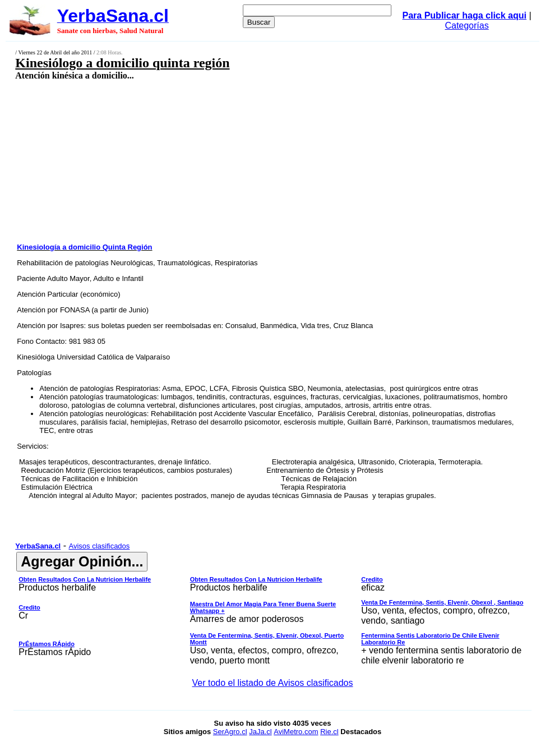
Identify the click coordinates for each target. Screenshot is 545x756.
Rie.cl (329, 732)
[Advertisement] (228, 161)
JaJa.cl (260, 732)
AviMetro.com (296, 732)
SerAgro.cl (230, 732)
